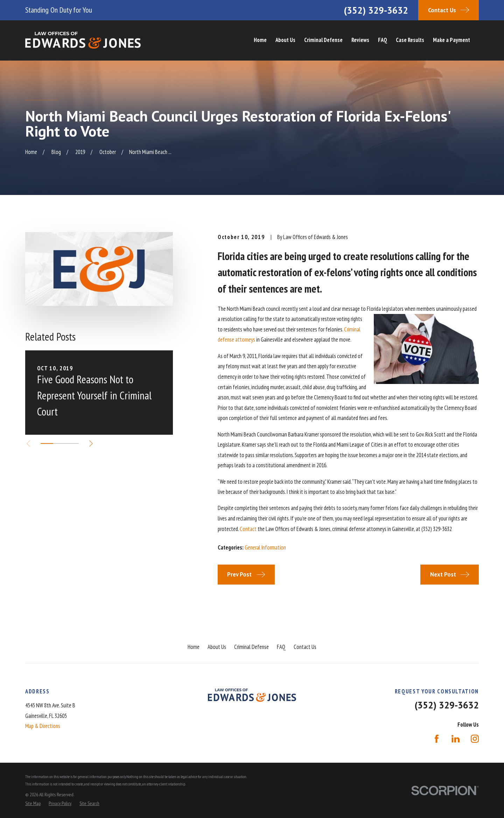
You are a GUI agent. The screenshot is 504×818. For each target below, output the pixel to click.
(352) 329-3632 (376, 10)
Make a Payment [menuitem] (451, 40)
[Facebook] (437, 739)
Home (194, 647)
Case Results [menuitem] (410, 40)
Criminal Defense (251, 647)
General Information (265, 547)
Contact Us (305, 647)
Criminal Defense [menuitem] (323, 40)
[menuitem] (33, 803)
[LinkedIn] (456, 739)
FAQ (281, 647)
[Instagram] (475, 739)
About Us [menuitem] (285, 40)
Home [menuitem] (260, 40)
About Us (217, 647)
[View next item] (91, 443)
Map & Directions (43, 726)
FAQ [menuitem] (383, 40)
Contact (248, 529)
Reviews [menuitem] (360, 40)
